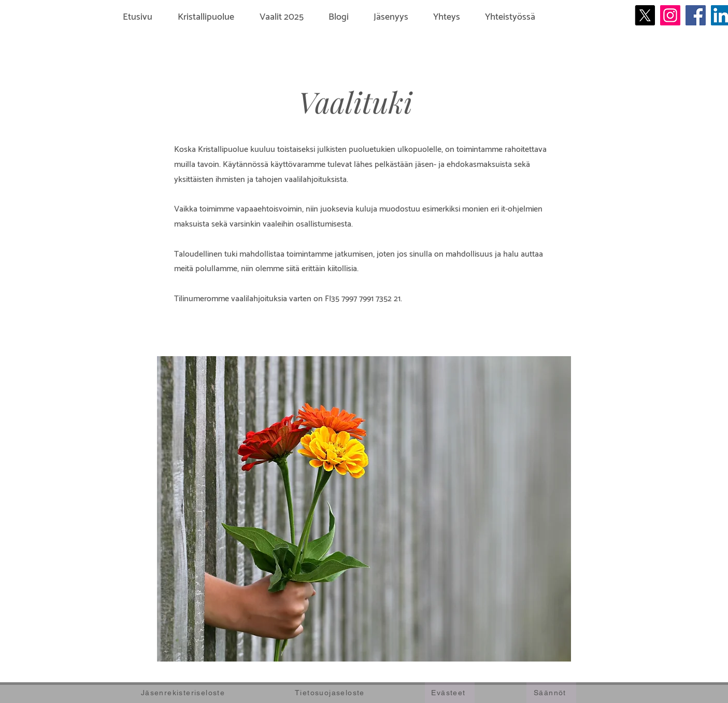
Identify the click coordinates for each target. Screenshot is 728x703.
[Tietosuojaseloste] (331, 693)
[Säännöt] (551, 693)
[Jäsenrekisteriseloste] (184, 693)
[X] (645, 15)
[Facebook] (696, 15)
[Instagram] (670, 15)
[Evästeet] (450, 693)
